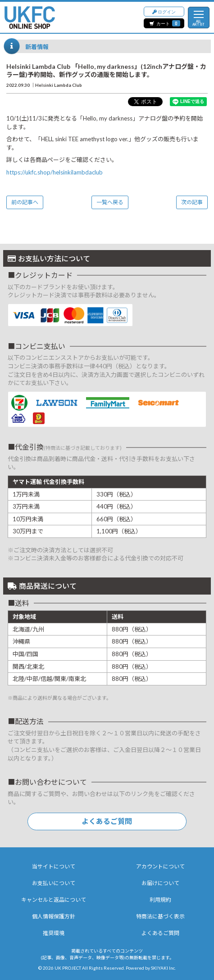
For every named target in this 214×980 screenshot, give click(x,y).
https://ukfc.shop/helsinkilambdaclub (55, 172)
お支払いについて (54, 883)
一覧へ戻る (110, 202)
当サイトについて (54, 866)
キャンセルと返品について (54, 900)
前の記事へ (25, 202)
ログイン (164, 11)
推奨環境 (54, 933)
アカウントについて (160, 866)
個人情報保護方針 (54, 916)
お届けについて (160, 883)
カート (165, 23)
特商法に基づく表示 (160, 916)
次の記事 (192, 202)
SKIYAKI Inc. (163, 968)
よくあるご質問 (107, 821)
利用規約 (160, 900)
